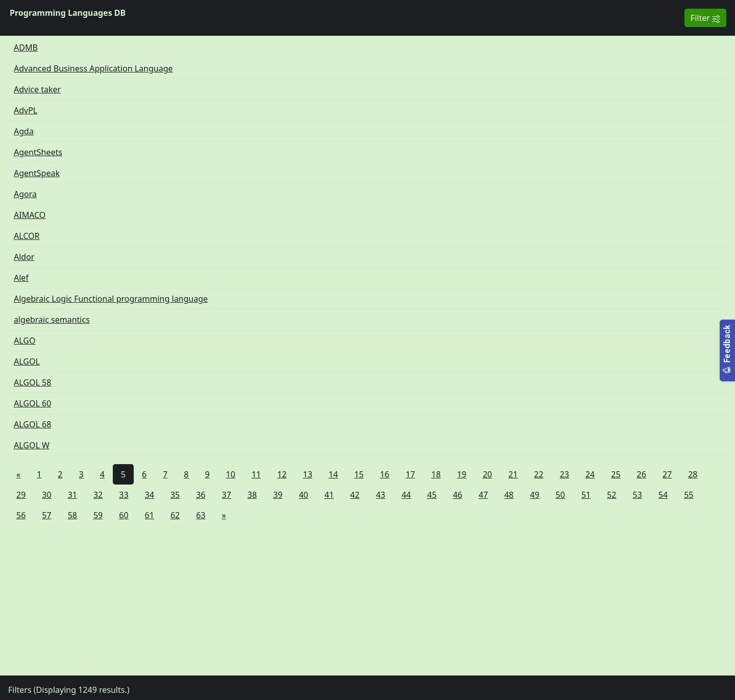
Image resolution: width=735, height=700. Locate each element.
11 (256, 474)
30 (46, 495)
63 (201, 515)
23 (565, 474)
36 (201, 495)
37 (227, 495)
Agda (24, 131)
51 (586, 495)
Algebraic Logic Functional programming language (111, 299)
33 (124, 495)
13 (308, 474)
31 (72, 495)
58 (72, 515)
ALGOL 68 (32, 424)
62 (175, 515)
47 (483, 495)
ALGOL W (32, 445)
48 (509, 495)
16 (384, 474)
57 (46, 515)
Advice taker (37, 89)
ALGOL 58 (32, 382)
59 (98, 515)
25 (616, 474)
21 (513, 474)
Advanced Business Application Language (93, 68)
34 (150, 495)
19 (461, 474)
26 (642, 474)
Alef (21, 278)
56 (21, 515)
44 (406, 495)
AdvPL (26, 110)
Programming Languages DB (68, 13)
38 (252, 495)
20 (487, 474)
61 (150, 515)
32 (98, 495)
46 (457, 495)
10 (231, 474)
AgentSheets (38, 152)
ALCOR (27, 236)
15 (359, 474)
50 (560, 495)
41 (329, 495)
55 (689, 495)
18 (436, 474)
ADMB (26, 47)
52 (611, 495)
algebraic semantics (52, 320)
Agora (25, 194)
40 (303, 495)
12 (282, 474)
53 (638, 495)
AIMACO (30, 215)
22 (538, 474)
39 (278, 495)
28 (693, 474)
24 (590, 474)
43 (380, 495)
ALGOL (27, 361)
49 (534, 495)
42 (355, 495)
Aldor (24, 257)
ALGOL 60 (32, 403)
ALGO (24, 341)
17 (410, 474)
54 (663, 495)
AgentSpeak (37, 173)
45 (432, 495)
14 (333, 474)
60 (124, 515)
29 (21, 495)
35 (175, 495)
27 (667, 474)
